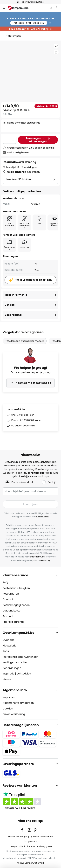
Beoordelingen (12, 668)
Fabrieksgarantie (14, 622)
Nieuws (7, 679)
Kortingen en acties (15, 662)
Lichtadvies (24, 674)
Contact (8, 599)
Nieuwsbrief (10, 646)
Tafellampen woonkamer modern (25, 341)
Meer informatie (16, 295)
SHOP (29, 23)
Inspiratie (9, 674)
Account (8, 616)
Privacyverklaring (14, 714)
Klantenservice (15, 575)
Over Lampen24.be (18, 633)
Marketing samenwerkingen (20, 657)
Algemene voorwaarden (18, 703)
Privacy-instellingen (17, 837)
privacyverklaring (41, 560)
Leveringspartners (18, 764)
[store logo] (20, 8)
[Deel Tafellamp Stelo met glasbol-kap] (56, 52)
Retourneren (11, 594)
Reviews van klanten (20, 785)
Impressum (10, 697)
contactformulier (37, 557)
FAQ (5, 582)
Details (10, 305)
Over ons (8, 640)
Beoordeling (13, 315)
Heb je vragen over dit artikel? (33, 280)
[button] (56, 46)
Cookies (8, 709)
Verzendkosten (12, 611)
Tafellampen (14, 36)
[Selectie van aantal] (10, 140)
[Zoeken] (51, 8)
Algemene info (15, 690)
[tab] (30, 599)
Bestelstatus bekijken (16, 588)
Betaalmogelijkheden (16, 605)
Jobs (6, 651)
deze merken (42, 517)
